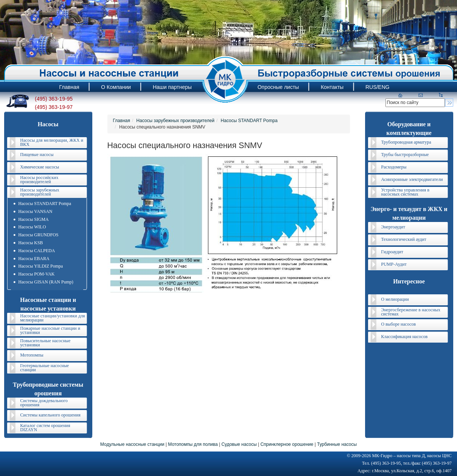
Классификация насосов (404, 337)
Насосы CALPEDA (37, 251)
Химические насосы (40, 167)
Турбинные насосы (337, 444)
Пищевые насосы (37, 155)
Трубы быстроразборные (405, 155)
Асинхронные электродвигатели (412, 179)
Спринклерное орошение (287, 444)
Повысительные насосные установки (46, 343)
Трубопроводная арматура (406, 142)
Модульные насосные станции (132, 444)
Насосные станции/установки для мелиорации (53, 318)
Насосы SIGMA (34, 219)
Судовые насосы (239, 444)
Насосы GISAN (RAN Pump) (46, 282)
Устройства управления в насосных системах (405, 192)
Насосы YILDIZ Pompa (41, 266)
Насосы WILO (32, 227)
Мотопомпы (32, 355)
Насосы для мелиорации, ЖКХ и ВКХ (52, 142)
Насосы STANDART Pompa (45, 204)
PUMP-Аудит (394, 264)
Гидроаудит (392, 252)
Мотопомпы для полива (193, 444)
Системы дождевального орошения (44, 403)
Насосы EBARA (34, 259)
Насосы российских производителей (39, 180)
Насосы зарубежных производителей (40, 192)
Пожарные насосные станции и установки (50, 330)
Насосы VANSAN (35, 211)
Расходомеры (394, 167)
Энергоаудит (393, 227)
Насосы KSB (31, 243)
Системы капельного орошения (50, 415)
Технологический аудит (404, 239)
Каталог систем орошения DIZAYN (45, 428)
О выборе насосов (399, 324)
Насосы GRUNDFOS (39, 235)
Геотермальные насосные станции (45, 368)
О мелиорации (395, 299)
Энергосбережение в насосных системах (411, 312)
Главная (122, 121)
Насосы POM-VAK (37, 274)
